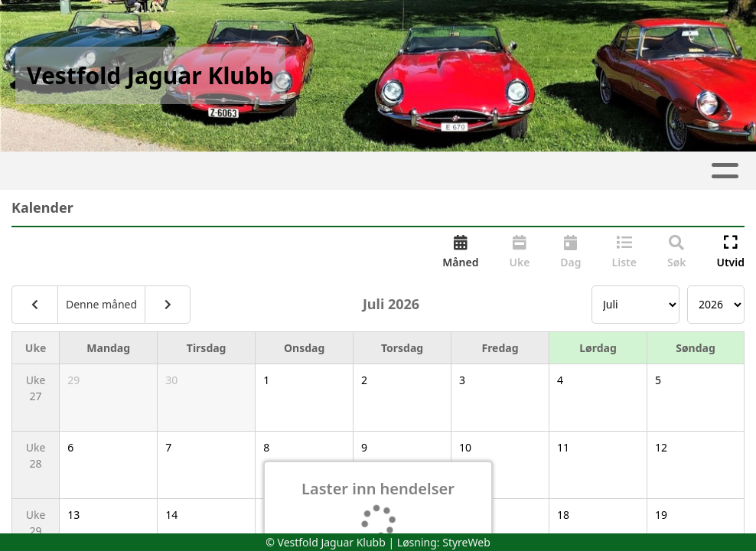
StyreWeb (466, 542)
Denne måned (101, 304)
